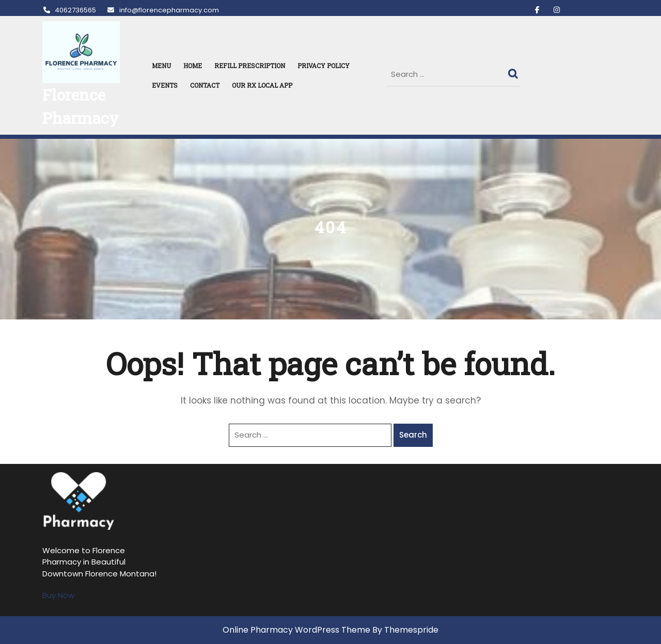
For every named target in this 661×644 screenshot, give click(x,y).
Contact (205, 85)
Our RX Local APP (262, 85)
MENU (161, 66)
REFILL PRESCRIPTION (250, 66)
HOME (193, 66)
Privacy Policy (324, 66)
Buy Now (58, 595)
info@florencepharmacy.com (162, 10)
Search (514, 71)
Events (165, 85)
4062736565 (69, 10)
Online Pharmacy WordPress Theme (296, 630)
